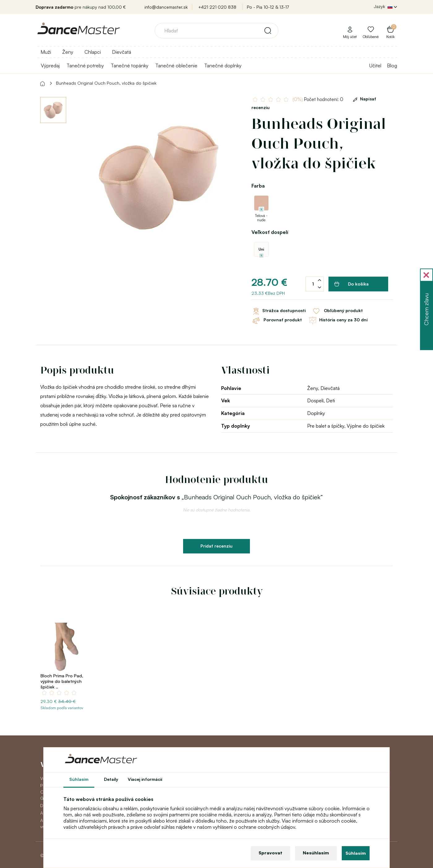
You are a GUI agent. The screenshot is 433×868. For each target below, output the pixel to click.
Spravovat (270, 853)
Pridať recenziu (216, 546)
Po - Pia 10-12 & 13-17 (268, 7)
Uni (261, 249)
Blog (392, 66)
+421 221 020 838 (217, 7)
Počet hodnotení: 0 (319, 99)
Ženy (68, 52)
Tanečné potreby (85, 66)
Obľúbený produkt (337, 311)
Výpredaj (50, 66)
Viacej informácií (145, 779)
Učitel (375, 66)
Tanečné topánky (130, 66)
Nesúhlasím (316, 853)
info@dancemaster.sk (166, 7)
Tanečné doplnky (223, 66)
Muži (46, 52)
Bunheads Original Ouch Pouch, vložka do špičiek (106, 83)
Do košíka (352, 284)
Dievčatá (122, 52)
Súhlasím (356, 853)
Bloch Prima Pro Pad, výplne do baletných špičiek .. (62, 681)
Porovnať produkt (277, 320)
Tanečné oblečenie (176, 66)
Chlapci (93, 52)
